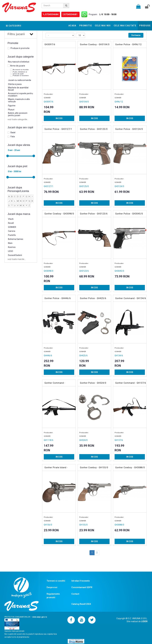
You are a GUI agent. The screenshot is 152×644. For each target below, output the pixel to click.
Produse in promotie (20, 48)
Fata (13, 137)
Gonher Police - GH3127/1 (58, 129)
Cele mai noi (103, 26)
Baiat (13, 132)
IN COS (59, 118)
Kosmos (12, 247)
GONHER (12, 227)
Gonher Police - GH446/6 (58, 298)
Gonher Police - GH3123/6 (94, 214)
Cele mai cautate (125, 26)
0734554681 (69, 14)
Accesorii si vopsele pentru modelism (20, 95)
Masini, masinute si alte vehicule (19, 100)
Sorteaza (136, 35)
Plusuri (11, 110)
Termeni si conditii (56, 581)
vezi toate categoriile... (18, 119)
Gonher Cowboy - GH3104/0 (95, 44)
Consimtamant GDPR (82, 587)
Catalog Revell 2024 (81, 604)
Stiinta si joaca (15, 84)
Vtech (11, 219)
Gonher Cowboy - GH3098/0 (59, 214)
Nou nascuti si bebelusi (19, 62)
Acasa (72, 26)
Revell (11, 223)
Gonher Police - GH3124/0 (129, 129)
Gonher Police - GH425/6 (93, 298)
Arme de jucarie (18, 66)
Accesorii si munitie (21, 70)
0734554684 (51, 14)
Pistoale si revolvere (21, 76)
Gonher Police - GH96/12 (128, 44)
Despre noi (52, 587)
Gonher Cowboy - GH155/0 (94, 467)
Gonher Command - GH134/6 (131, 298)
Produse (145, 26)
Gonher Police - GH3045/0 (129, 214)
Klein (10, 243)
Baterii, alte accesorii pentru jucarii (18, 114)
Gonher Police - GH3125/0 (94, 129)
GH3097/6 (50, 44)
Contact (75, 594)
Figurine (12, 106)
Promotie (86, 26)
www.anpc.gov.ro (40, 617)
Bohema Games (16, 239)
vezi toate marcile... (17, 259)
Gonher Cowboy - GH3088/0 (130, 467)
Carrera (12, 231)
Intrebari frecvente (81, 581)
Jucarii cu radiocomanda (20, 80)
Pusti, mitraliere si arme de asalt (20, 73)
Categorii (14, 26)
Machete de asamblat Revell (18, 89)
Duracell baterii (15, 255)
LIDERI (144, 621)
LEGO (11, 251)
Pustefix (12, 235)
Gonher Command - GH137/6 (131, 383)
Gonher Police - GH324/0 (93, 383)
